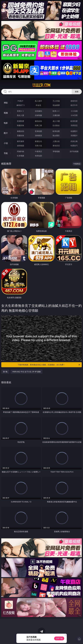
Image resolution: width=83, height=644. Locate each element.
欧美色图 (56, 131)
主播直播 (56, 115)
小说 (6, 143)
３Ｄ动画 (74, 111)
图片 (6, 133)
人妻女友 (56, 141)
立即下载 (59, 638)
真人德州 (38, 101)
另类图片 (74, 135)
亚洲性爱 (21, 121)
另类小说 (38, 146)
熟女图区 (56, 135)
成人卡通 (56, 121)
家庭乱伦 (38, 141)
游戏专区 (74, 101)
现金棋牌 (56, 105)
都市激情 (21, 141)
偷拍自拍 (38, 121)
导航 (6, 153)
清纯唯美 (38, 135)
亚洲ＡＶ (21, 111)
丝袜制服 (38, 115)
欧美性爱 (74, 121)
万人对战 (56, 101)
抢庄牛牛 (74, 105)
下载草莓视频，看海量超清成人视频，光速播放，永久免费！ (49, 365)
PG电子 (21, 101)
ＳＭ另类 (74, 115)
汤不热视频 (74, 151)
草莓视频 (56, 151)
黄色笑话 (56, 146)
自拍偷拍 (38, 111)
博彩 (6, 103)
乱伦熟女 (56, 125)
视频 (6, 113)
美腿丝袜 (21, 135)
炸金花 (38, 105)
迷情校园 (21, 146)
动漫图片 (74, 131)
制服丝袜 (21, 125)
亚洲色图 (38, 131)
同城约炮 (21, 151)
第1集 (5, 372)
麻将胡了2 (21, 105)
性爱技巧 (74, 146)
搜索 (77, 92)
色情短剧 (38, 156)
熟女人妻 (21, 115)
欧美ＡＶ (56, 111)
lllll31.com (41, 85)
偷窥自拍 (21, 131)
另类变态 (74, 125)
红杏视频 (21, 156)
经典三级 (38, 125)
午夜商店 (38, 151)
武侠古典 (74, 141)
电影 (6, 123)
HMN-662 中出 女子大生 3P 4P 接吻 (27, 372)
